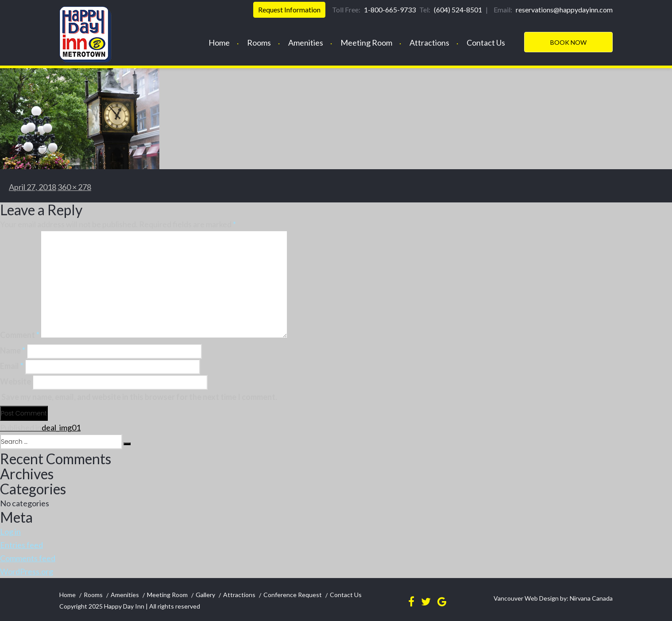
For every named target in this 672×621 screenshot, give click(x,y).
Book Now (568, 42)
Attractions (429, 43)
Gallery (205, 595)
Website (15, 381)
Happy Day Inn (124, 606)
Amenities (306, 43)
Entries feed (21, 545)
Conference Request (293, 595)
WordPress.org (27, 571)
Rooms (259, 43)
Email (12, 366)
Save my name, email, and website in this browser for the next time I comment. (139, 397)
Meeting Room (366, 43)
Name (13, 350)
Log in (10, 532)
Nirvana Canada (591, 598)
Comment (20, 335)
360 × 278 (74, 187)
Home (219, 43)
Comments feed (28, 558)
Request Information (289, 10)
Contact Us (486, 43)
